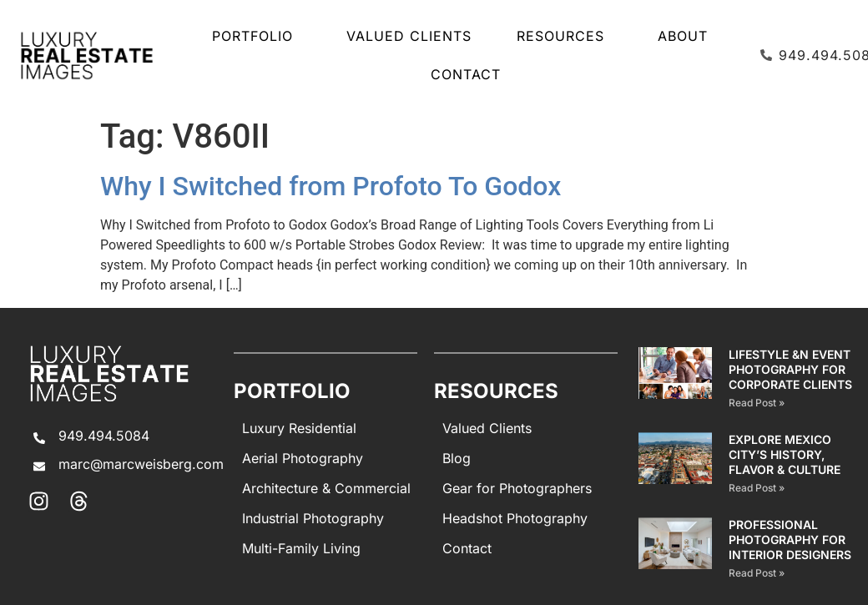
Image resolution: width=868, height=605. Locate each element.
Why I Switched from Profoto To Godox (331, 186)
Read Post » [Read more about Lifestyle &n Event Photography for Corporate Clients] (757, 403)
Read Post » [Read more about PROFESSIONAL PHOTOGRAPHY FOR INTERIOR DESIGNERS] (757, 573)
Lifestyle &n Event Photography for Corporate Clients (790, 369)
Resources (565, 36)
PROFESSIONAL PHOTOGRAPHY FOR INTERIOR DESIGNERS (790, 539)
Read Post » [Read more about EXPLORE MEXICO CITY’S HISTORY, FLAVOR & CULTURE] (757, 488)
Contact (466, 74)
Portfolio (257, 36)
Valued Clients (409, 36)
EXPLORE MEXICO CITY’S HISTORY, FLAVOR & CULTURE (785, 454)
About (683, 36)
